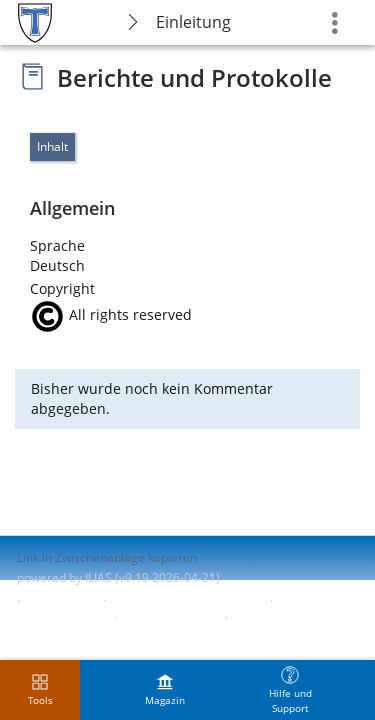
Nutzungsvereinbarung (81, 635)
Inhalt (52, 146)
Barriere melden (169, 617)
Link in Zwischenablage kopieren (107, 557)
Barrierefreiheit (60, 617)
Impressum (61, 600)
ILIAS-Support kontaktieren (186, 600)
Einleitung (193, 22)
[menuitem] (165, 690)
